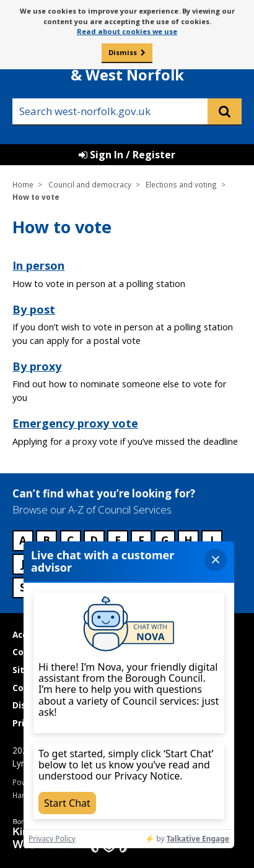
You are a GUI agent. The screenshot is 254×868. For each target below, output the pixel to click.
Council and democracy (90, 184)
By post (34, 309)
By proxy (37, 366)
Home (23, 184)
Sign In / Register (127, 155)
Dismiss (123, 52)
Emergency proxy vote (75, 423)
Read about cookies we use (127, 31)
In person (38, 265)
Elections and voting (181, 184)
